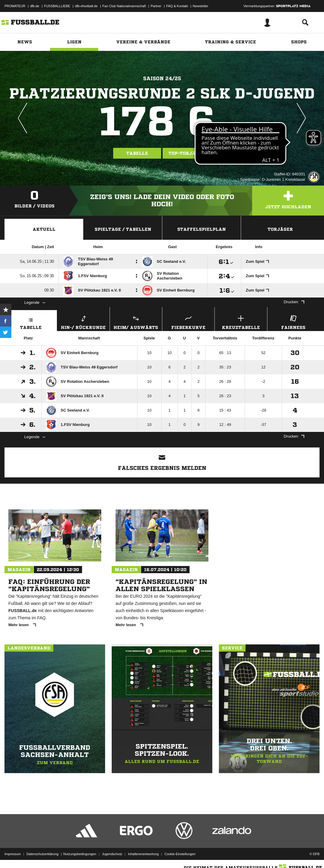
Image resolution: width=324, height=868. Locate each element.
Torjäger (280, 229)
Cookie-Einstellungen (180, 854)
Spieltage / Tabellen (123, 229)
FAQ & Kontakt (177, 6)
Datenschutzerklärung (42, 854)
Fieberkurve (188, 322)
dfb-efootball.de (86, 6)
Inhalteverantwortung (143, 854)
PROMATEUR (15, 6)
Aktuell (44, 229)
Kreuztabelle (241, 322)
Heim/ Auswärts (136, 322)
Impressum (13, 854)
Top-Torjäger (187, 153)
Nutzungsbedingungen (80, 854)
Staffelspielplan (202, 229)
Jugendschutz (112, 854)
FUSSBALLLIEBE (57, 6)
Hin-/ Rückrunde (83, 322)
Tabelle (137, 153)
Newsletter (201, 6)
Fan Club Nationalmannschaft (124, 6)
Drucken (294, 302)
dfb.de (35, 6)
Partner (156, 6)
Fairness (293, 322)
